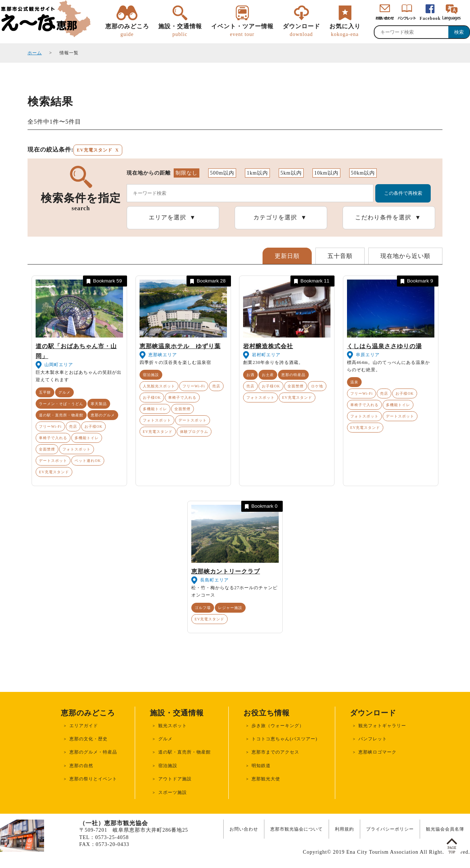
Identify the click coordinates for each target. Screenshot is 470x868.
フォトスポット (77, 449)
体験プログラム (194, 432)
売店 (73, 426)
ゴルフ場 (203, 608)
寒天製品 (99, 404)
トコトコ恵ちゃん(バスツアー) (284, 739)
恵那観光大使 (266, 779)
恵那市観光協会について (297, 829)
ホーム (35, 53)
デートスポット (53, 461)
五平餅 (45, 392)
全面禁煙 (47, 449)
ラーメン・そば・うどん (61, 404)
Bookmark (104, 281)
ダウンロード (301, 30)
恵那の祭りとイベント (93, 779)
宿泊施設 (151, 375)
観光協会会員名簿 (445, 829)
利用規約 (344, 829)
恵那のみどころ (127, 30)
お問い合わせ (244, 829)
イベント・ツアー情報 (242, 30)
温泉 (354, 382)
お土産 (268, 375)
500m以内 (222, 173)
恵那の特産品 (293, 375)
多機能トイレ (87, 438)
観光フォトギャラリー (382, 726)
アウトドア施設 (175, 779)
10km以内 (326, 173)
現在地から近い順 (405, 256)
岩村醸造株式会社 (268, 346)
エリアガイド (84, 726)
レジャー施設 (230, 608)
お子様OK (93, 426)
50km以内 (363, 173)
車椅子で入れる (53, 438)
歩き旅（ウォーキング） (278, 726)
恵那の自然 (81, 766)
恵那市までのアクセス (275, 752)
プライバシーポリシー (390, 829)
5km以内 (291, 173)
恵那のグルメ (103, 415)
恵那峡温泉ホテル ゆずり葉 (180, 346)
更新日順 (287, 256)
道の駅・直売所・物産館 (61, 415)
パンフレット (373, 739)
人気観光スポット (159, 386)
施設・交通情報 (180, 30)
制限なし (187, 173)
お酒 (250, 375)
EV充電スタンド (54, 472)
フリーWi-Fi (50, 426)
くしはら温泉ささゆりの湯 (384, 346)
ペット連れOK (88, 461)
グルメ (64, 392)
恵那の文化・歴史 (88, 739)
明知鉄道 (261, 766)
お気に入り (345, 30)
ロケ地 (317, 386)
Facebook (430, 18)
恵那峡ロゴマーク (377, 752)
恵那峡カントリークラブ (226, 571)
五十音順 (340, 256)
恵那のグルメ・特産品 (93, 752)
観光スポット (173, 726)
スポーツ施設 (173, 792)
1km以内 (257, 173)
